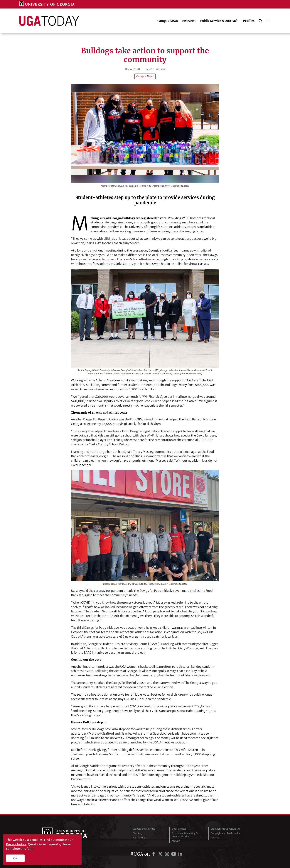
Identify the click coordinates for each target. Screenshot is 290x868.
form (30, 849)
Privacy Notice (16, 844)
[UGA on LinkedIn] (180, 854)
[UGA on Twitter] (161, 854)
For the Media (140, 838)
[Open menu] (269, 21)
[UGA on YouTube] (174, 854)
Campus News (145, 76)
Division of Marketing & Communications (185, 835)
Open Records (179, 829)
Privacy (215, 838)
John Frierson (157, 69)
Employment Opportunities (226, 829)
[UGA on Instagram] (168, 854)
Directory (138, 833)
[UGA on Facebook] (154, 854)
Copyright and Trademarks (225, 833)
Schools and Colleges (144, 829)
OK (15, 858)
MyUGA (176, 841)
